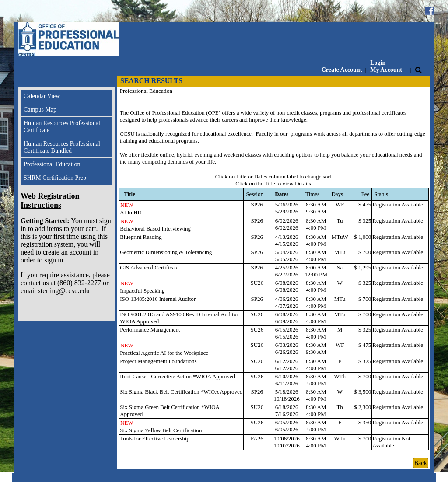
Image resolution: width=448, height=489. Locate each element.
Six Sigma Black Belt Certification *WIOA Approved (181, 392)
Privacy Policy (376, 485)
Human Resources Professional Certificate (62, 127)
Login (386, 66)
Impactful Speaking (142, 291)
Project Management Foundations (158, 361)
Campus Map (40, 110)
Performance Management (150, 330)
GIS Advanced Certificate (149, 267)
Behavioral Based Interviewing (155, 229)
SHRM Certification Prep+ (57, 178)
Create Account (342, 70)
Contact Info (337, 485)
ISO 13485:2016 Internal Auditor (158, 299)
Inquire (307, 485)
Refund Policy (417, 485)
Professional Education (52, 164)
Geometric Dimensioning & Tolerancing (166, 252)
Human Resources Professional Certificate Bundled (62, 147)
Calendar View (42, 96)
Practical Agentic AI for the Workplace (164, 353)
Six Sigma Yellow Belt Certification (161, 430)
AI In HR (131, 212)
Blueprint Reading (141, 237)
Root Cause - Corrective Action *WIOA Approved (177, 376)
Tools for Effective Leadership (155, 438)
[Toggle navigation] (27, 82)
